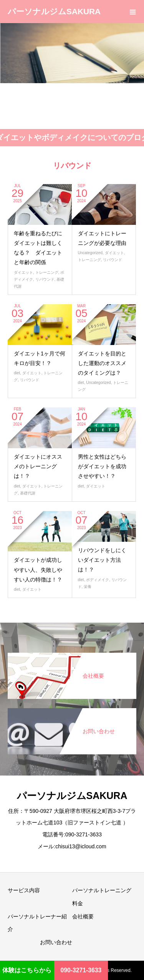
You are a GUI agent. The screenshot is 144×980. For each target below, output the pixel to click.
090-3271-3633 (81, 970)
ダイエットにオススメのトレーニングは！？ (38, 466)
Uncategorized (90, 253)
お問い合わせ (56, 942)
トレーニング (47, 272)
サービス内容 (24, 890)
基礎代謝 (28, 493)
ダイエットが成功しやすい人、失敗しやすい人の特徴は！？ (38, 570)
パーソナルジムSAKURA (54, 11)
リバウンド (45, 279)
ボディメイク (98, 580)
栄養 (88, 587)
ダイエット (23, 272)
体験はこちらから (27, 970)
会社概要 (83, 916)
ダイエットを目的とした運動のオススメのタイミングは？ (102, 363)
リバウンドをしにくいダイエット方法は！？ (102, 560)
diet (17, 373)
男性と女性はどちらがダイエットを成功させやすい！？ (102, 466)
